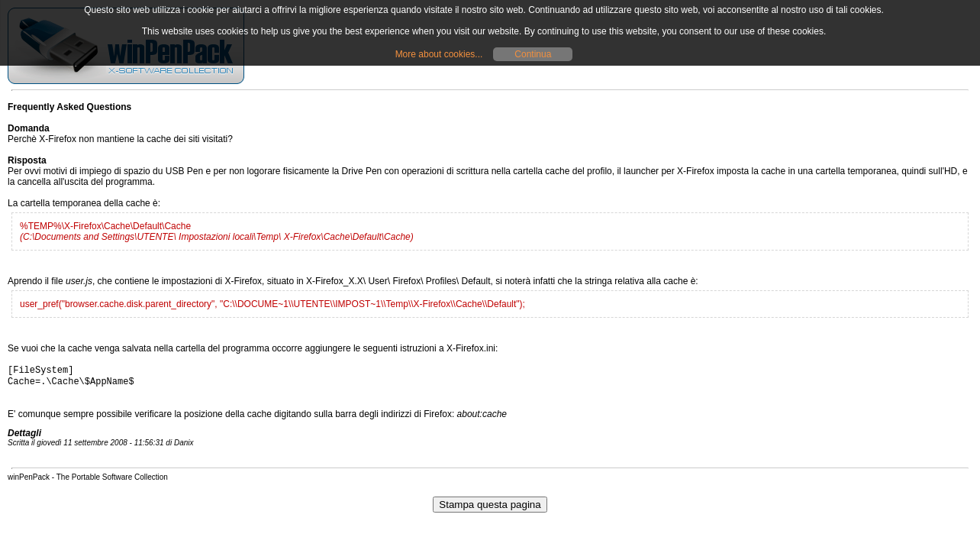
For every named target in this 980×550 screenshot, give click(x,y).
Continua (533, 54)
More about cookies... (439, 54)
